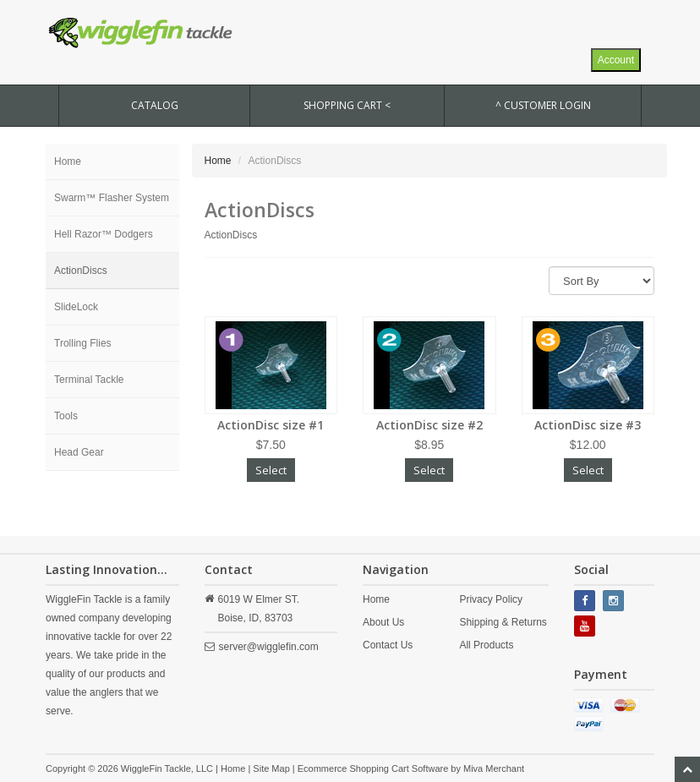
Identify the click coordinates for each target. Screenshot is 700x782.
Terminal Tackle (89, 380)
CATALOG (155, 105)
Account (616, 60)
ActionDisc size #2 (429, 425)
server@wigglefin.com (269, 647)
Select (271, 470)
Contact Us (388, 645)
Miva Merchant (494, 768)
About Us (383, 622)
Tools (66, 416)
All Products (486, 645)
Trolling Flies (83, 343)
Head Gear (79, 452)
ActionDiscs (81, 271)
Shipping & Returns (503, 622)
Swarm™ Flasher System (112, 198)
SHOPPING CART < (347, 105)
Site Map (271, 768)
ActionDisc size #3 (588, 425)
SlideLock (76, 307)
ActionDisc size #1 (271, 425)
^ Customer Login (543, 105)
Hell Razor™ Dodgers (104, 234)
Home (68, 161)
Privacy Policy (491, 599)
